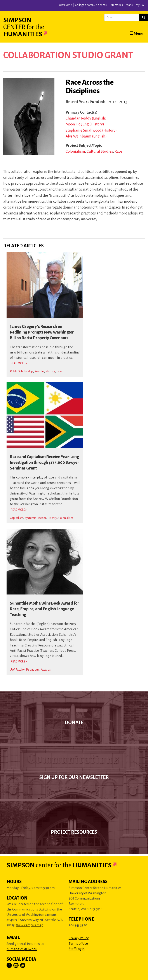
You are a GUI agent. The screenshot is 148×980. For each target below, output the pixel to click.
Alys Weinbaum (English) (86, 136)
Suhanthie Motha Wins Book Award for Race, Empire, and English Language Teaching (44, 609)
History (50, 371)
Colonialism (75, 151)
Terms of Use (78, 943)
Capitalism (17, 518)
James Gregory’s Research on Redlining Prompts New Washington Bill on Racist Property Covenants (42, 332)
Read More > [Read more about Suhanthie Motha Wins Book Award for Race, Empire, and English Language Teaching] (19, 662)
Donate (74, 723)
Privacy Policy (79, 938)
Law (59, 371)
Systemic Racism (35, 518)
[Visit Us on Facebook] (9, 966)
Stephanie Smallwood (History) (91, 130)
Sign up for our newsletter (74, 777)
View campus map (30, 925)
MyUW (140, 5)
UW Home (65, 5)
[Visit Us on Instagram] (16, 966)
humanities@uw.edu (22, 949)
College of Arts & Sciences (91, 5)
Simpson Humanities (31, 27)
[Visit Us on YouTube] (23, 966)
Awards (46, 670)
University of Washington (50, 6)
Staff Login (77, 949)
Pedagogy (33, 670)
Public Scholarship (21, 371)
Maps (129, 5)
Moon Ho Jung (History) (85, 124)
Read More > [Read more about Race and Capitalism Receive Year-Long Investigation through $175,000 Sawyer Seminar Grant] (19, 510)
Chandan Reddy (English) (86, 118)
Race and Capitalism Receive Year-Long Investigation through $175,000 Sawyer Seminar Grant (44, 462)
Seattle (39, 371)
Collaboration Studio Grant (68, 55)
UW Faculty (17, 670)
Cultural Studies (100, 151)
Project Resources (74, 832)
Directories (116, 5)
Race (118, 151)
